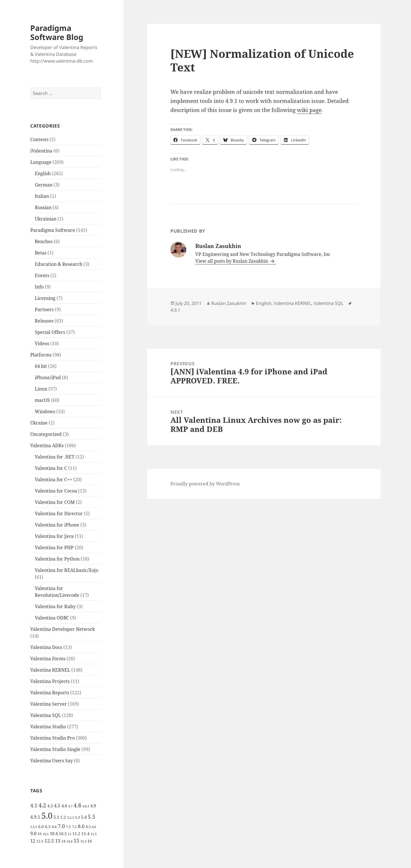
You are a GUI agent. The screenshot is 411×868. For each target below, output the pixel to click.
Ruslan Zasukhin (229, 303)
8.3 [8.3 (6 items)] (88, 827)
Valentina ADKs (47, 445)
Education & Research (59, 264)
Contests (39, 139)
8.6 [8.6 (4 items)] (94, 827)
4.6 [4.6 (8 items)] (64, 806)
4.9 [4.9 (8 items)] (93, 806)
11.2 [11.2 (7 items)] (76, 834)
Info (39, 287)
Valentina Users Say (52, 761)
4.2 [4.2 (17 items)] (42, 805)
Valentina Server (49, 704)
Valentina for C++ (53, 479)
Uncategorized (46, 434)
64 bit (41, 366)
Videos (42, 343)
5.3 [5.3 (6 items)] (77, 817)
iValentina (41, 151)
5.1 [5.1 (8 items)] (56, 817)
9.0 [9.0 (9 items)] (33, 833)
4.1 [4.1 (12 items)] (34, 805)
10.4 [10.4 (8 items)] (54, 833)
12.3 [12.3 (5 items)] (40, 841)
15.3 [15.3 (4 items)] (83, 841)
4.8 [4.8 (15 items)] (77, 805)
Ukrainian (46, 219)
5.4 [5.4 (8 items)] (84, 817)
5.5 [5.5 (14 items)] (92, 817)
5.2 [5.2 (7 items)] (63, 817)
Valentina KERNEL (50, 670)
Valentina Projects (50, 681)
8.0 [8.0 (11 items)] (81, 826)
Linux (41, 389)
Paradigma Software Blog (57, 32)
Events (42, 275)
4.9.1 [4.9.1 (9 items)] (35, 817)
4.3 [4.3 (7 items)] (50, 806)
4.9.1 (175, 310)
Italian (42, 196)
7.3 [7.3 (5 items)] (68, 827)
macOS (42, 400)
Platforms (41, 355)
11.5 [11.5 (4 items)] (94, 834)
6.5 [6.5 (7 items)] (48, 826)
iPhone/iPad (48, 377)
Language (41, 162)
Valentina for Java (54, 536)
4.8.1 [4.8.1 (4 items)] (86, 806)
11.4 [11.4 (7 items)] (85, 834)
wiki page (309, 110)
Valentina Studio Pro (53, 738)
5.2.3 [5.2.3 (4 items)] (70, 818)
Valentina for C (51, 468)
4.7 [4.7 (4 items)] (70, 806)
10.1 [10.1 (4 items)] (46, 834)
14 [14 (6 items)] (63, 841)
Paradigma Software (53, 230)
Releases (44, 321)
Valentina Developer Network (63, 629)
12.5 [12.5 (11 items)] (49, 841)
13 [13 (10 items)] (58, 841)
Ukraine (39, 423)
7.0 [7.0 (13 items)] (61, 826)
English (43, 173)
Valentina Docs (46, 647)
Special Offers (50, 332)
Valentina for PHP (54, 547)
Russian (43, 207)
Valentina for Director (59, 513)
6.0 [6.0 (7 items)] (41, 826)
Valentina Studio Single (55, 749)
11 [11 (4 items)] (70, 834)
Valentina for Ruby (55, 606)
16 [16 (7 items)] (90, 841)
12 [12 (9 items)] (33, 841)
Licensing (45, 298)
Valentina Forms (48, 659)
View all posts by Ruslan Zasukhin (232, 261)
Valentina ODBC (52, 618)
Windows (45, 411)
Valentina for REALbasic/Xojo (67, 570)
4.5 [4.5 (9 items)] (57, 806)
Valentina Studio (48, 727)
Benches (44, 241)
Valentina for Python (57, 559)
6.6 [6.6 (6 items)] (54, 827)
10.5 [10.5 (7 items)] (63, 834)
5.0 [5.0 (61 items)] (47, 816)
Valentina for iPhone (57, 525)
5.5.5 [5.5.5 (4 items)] (34, 827)
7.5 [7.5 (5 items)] (74, 827)
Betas (41, 253)
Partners (44, 309)
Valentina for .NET (55, 457)
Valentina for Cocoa (56, 491)
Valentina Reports (50, 693)
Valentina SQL (46, 715)
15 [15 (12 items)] (76, 841)
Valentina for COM (55, 502)
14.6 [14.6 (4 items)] (69, 841)
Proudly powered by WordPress (205, 484)
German (44, 185)
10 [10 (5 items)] (40, 834)
